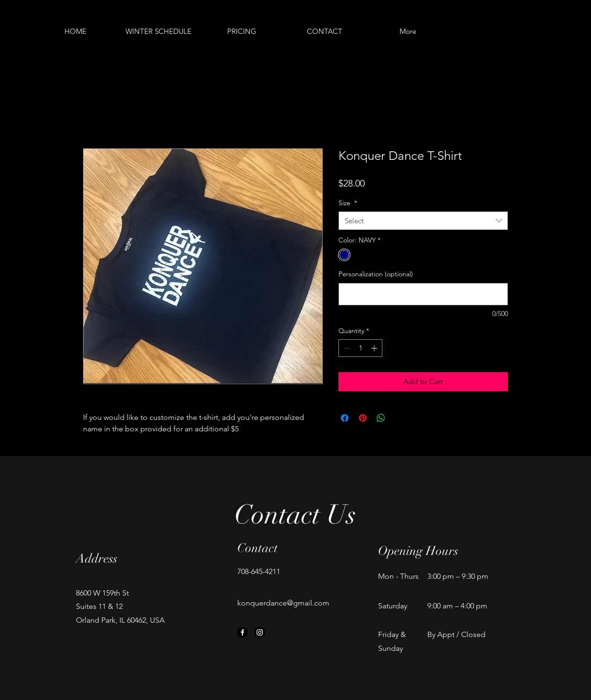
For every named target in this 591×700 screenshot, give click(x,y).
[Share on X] (399, 418)
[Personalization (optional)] (423, 294)
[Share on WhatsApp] (381, 418)
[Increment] (375, 348)
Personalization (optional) (376, 274)
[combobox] (423, 221)
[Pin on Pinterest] (363, 418)
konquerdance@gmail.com (283, 603)
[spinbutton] (360, 348)
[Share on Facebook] (345, 418)
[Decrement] (346, 348)
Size (348, 203)
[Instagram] (260, 632)
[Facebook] (243, 632)
